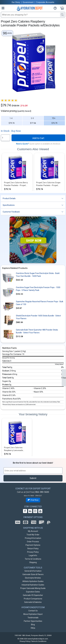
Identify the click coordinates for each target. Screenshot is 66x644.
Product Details (9, 198)
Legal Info (33, 555)
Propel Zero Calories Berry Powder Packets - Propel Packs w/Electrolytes (16, 184)
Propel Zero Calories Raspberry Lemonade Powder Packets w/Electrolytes (13, 449)
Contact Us (33, 611)
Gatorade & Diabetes (33, 602)
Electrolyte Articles (33, 578)
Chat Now (33, 500)
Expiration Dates (33, 592)
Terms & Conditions (33, 559)
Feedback (64, 378)
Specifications (9, 205)
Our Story (16, 2)
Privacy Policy (33, 552)
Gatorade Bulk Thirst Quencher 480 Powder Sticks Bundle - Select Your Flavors (37, 331)
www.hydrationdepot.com (38, 639)
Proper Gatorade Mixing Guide (33, 588)
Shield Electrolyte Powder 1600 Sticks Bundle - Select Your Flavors (38, 317)
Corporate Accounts (45, 2)
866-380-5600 (42, 492)
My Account (33, 531)
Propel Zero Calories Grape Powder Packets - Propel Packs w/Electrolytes (48, 184)
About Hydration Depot (33, 614)
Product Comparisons (33, 599)
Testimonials (33, 618)
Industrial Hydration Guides (33, 585)
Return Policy (33, 549)
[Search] (62, 15)
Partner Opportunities (33, 621)
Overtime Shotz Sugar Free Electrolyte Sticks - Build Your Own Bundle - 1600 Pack (38, 275)
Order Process (33, 542)
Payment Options (33, 545)
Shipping (33, 562)
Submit (33, 478)
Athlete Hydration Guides (33, 581)
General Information (33, 571)
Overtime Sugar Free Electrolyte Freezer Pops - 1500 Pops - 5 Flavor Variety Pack (38, 289)
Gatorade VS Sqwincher (33, 595)
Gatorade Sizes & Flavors (33, 574)
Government (28, 2)
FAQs (33, 628)
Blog (33, 625)
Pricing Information (33, 538)
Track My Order (33, 535)
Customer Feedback (11, 212)
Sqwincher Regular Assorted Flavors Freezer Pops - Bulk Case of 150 (40, 303)
